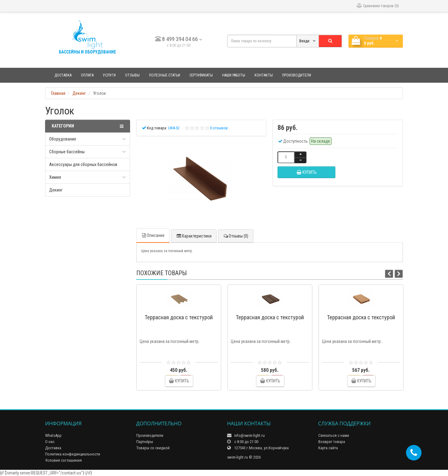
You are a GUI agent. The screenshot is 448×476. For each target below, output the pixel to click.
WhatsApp (53, 435)
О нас (50, 442)
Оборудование (63, 139)
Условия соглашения (63, 460)
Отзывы (132, 75)
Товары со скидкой (153, 448)
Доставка (63, 75)
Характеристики (194, 236)
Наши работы (234, 75)
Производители (297, 75)
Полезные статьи (165, 75)
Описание (153, 235)
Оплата (87, 75)
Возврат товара (332, 442)
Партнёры (145, 442)
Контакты (264, 75)
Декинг (56, 190)
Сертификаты (201, 75)
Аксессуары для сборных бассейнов (83, 164)
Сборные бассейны (67, 152)
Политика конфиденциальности (73, 454)
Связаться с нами (334, 435)
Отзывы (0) (236, 236)
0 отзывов (219, 128)
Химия (55, 177)
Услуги (109, 75)
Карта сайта (328, 448)
